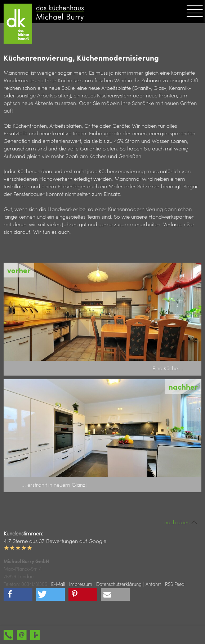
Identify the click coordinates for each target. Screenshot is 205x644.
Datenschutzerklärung (119, 584)
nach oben (181, 522)
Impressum (81, 584)
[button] (18, 594)
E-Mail (58, 584)
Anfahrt (153, 584)
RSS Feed (175, 584)
